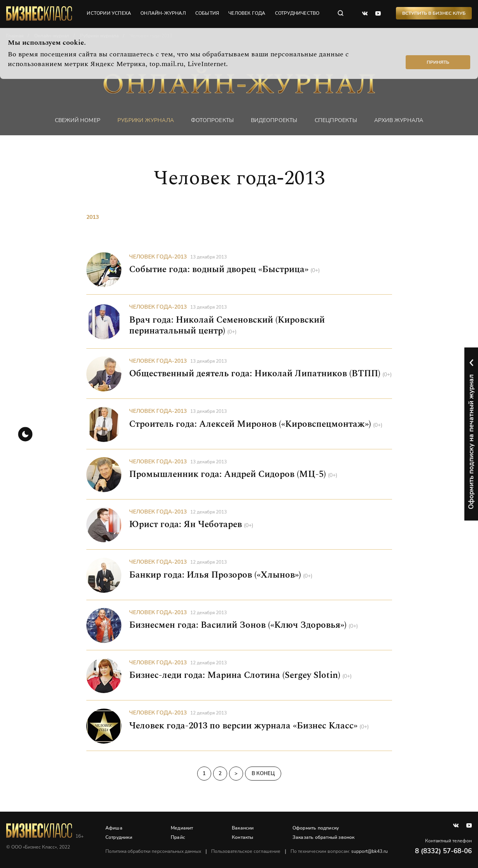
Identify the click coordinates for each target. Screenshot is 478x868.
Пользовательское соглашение (246, 851)
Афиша (114, 828)
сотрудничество (297, 14)
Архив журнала (399, 120)
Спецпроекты (336, 120)
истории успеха (109, 14)
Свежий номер (78, 120)
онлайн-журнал (164, 14)
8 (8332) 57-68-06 (443, 851)
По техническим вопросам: (340, 851)
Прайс (178, 837)
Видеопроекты (274, 120)
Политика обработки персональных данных (154, 851)
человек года (247, 14)
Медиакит (182, 828)
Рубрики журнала (146, 120)
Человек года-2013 (158, 257)
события (207, 14)
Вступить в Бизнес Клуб (434, 14)
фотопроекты (212, 120)
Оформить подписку (316, 828)
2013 (93, 217)
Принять (438, 62)
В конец (263, 773)
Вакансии (243, 828)
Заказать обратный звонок (324, 837)
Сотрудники (119, 837)
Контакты (243, 837)
